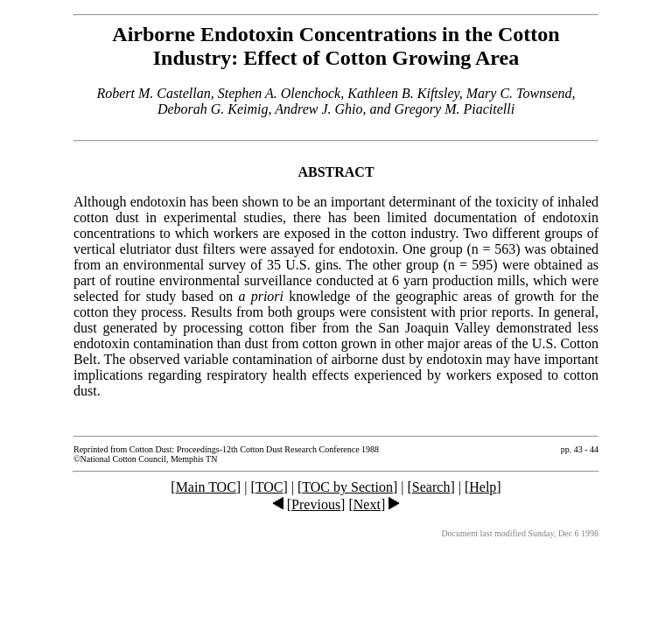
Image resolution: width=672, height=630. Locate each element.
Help (483, 487)
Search (431, 487)
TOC (269, 487)
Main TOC (206, 487)
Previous (316, 504)
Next (367, 504)
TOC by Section (347, 487)
